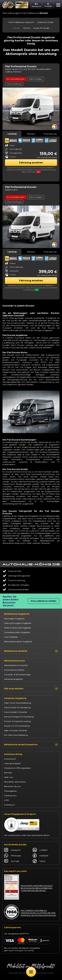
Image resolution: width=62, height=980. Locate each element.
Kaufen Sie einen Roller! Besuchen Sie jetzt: (11, 601)
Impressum (10, 805)
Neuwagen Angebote (14, 619)
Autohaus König (13, 754)
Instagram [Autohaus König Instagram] (12, 850)
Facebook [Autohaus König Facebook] (41, 855)
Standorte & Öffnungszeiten (18, 768)
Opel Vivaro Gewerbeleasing (18, 703)
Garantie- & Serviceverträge (17, 674)
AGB (6, 800)
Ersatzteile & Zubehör (14, 670)
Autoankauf (10, 759)
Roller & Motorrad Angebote (17, 628)
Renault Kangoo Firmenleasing (19, 717)
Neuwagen (15, 13)
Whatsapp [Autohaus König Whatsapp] (12, 855)
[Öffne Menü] (31, 972)
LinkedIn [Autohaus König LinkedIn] (40, 850)
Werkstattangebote (13, 679)
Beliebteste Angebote (17, 614)
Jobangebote (10, 791)
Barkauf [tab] (31, 134)
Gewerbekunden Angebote (17, 632)
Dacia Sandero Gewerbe (16, 712)
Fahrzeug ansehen (31, 163)
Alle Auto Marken (31, 689)
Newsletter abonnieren (15, 782)
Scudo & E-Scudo (41, 28)
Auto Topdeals (11, 637)
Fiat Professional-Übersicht (21, 22)
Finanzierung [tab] (50, 134)
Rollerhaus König (44, 601)
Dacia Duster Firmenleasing (17, 707)
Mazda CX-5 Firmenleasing (17, 726)
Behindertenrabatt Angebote (18, 641)
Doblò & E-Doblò (45, 22)
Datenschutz (10, 796)
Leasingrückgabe (12, 763)
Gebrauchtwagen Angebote (18, 623)
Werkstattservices (15, 661)
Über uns (8, 777)
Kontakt (8, 773)
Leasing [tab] (12, 134)
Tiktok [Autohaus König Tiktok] (39, 861)
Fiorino (27, 28)
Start (5, 13)
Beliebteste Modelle (31, 651)
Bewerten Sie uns (12, 786)
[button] (57, 5)
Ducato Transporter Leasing (17, 721)
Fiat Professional (30, 13)
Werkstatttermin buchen (16, 665)
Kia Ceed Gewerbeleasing (16, 735)
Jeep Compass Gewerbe (16, 730)
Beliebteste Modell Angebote (31, 745)
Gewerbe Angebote (15, 698)
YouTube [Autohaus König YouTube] (12, 861)
